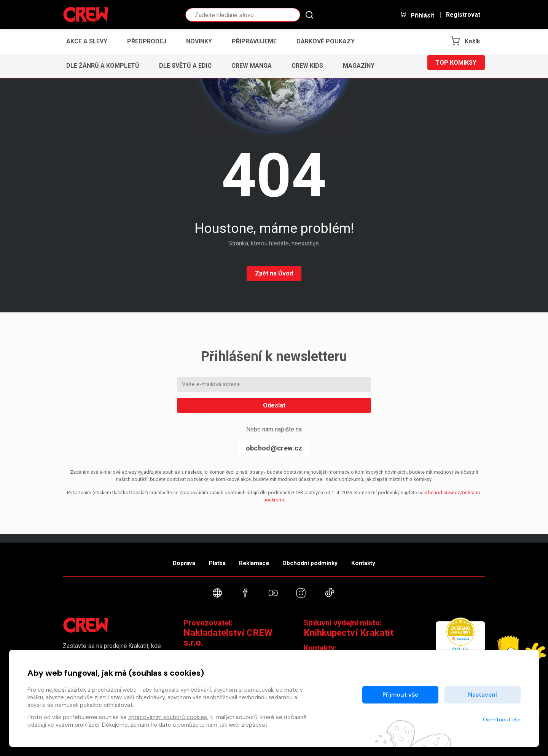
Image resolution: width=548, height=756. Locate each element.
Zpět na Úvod (274, 273)
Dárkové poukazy (326, 41)
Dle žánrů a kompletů (103, 66)
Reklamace (255, 557)
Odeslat (274, 405)
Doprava (166, 557)
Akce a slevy (87, 41)
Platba (209, 557)
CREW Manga (252, 66)
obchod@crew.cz (274, 448)
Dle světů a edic (185, 66)
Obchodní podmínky (319, 557)
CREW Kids (307, 66)
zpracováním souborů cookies (168, 717)
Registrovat (463, 15)
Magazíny (359, 66)
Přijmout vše (400, 695)
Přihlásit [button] (417, 15)
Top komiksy (456, 66)
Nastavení (483, 695)
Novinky (199, 41)
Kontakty (381, 557)
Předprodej (147, 41)
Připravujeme (254, 41)
